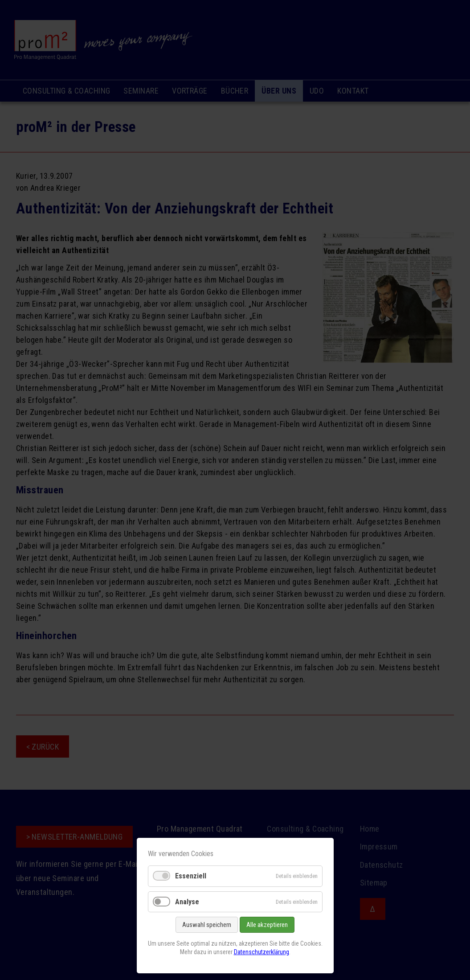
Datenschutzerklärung (262, 952)
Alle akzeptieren (267, 925)
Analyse (187, 902)
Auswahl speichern (207, 925)
